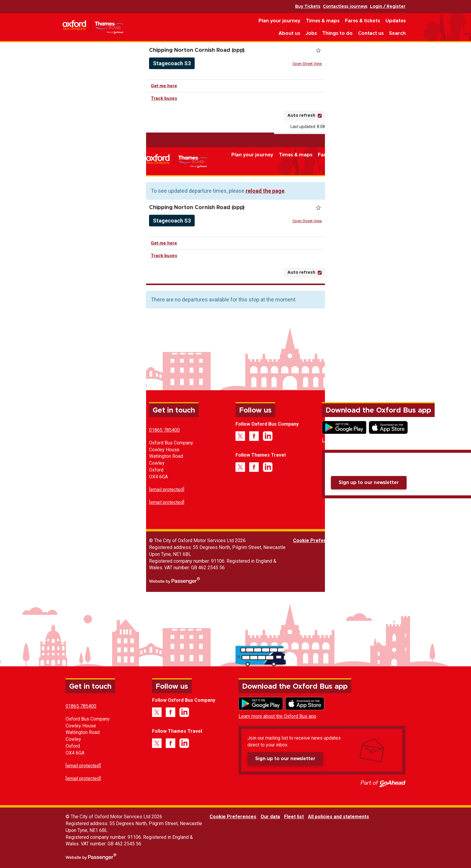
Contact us (371, 33)
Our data (354, 540)
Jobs (311, 33)
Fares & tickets (362, 21)
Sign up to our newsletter (369, 483)
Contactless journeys (345, 7)
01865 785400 (164, 430)
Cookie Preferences (316, 540)
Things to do (337, 33)
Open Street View (307, 64)
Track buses (164, 98)
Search (397, 33)
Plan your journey (279, 21)
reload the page (265, 191)
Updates (396, 21)
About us (289, 33)
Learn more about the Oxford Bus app (361, 440)
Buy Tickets (308, 7)
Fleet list (377, 540)
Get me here (164, 86)
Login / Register (388, 7)
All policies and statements (422, 540)
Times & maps (323, 21)
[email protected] (167, 490)
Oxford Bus (93, 27)
